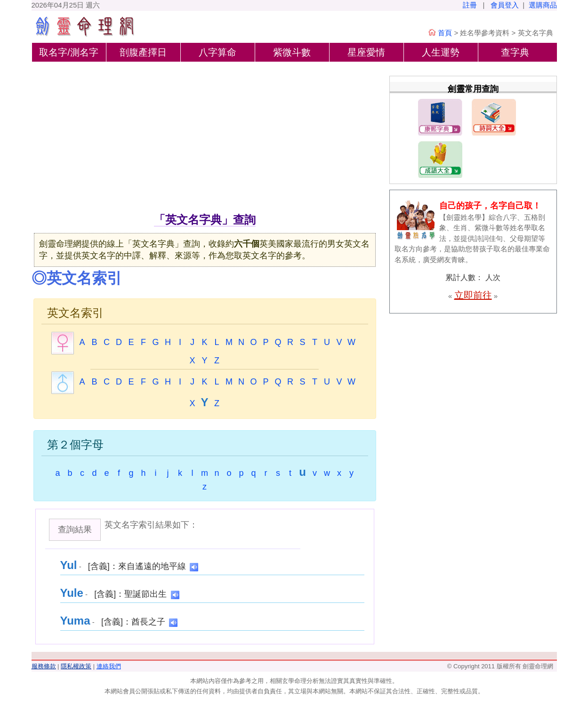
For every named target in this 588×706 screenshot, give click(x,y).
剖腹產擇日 (143, 52)
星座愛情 (366, 52)
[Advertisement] (205, 141)
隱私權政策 (76, 666)
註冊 (470, 5)
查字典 (515, 52)
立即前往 (473, 295)
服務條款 (44, 666)
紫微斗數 (292, 52)
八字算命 (217, 52)
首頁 (445, 33)
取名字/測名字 (69, 52)
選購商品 (543, 5)
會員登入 (505, 5)
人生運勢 (441, 52)
